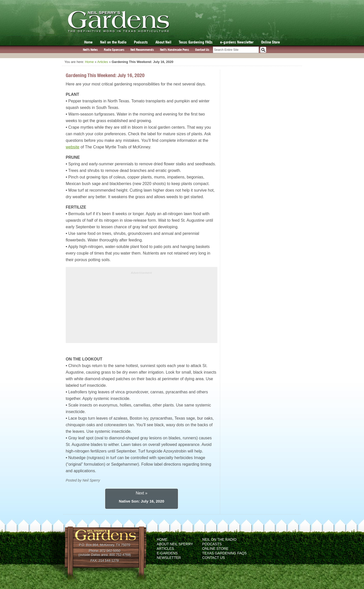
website (73, 147)
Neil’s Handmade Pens (175, 50)
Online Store (270, 42)
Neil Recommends (142, 50)
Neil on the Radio (113, 42)
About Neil (163, 42)
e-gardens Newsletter (237, 42)
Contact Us (202, 50)
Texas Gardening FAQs (196, 42)
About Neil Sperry (175, 544)
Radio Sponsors (114, 50)
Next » (142, 493)
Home (88, 42)
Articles (103, 62)
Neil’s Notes (90, 50)
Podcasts (141, 42)
